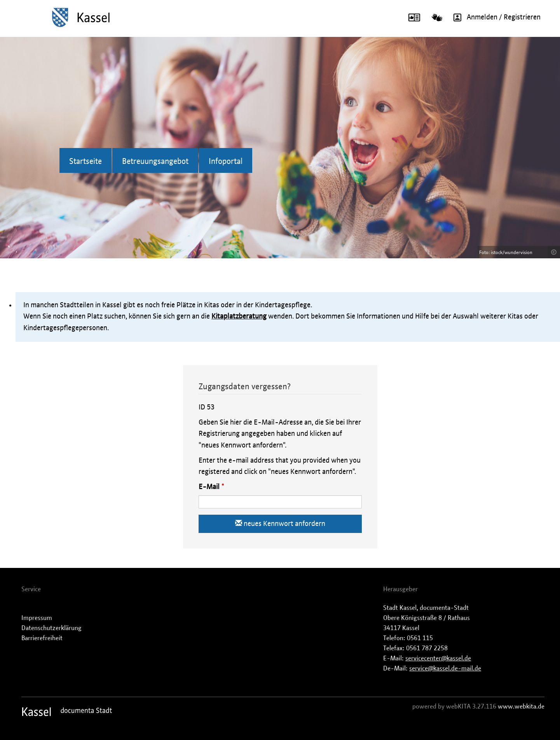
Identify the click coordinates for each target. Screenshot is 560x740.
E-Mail (209, 487)
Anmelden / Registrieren (494, 17)
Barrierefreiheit (42, 638)
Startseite (85, 162)
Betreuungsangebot (155, 162)
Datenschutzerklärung (51, 628)
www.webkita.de (521, 707)
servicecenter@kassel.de (438, 658)
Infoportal (226, 162)
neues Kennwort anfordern (280, 523)
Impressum (37, 618)
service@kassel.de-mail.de (445, 669)
